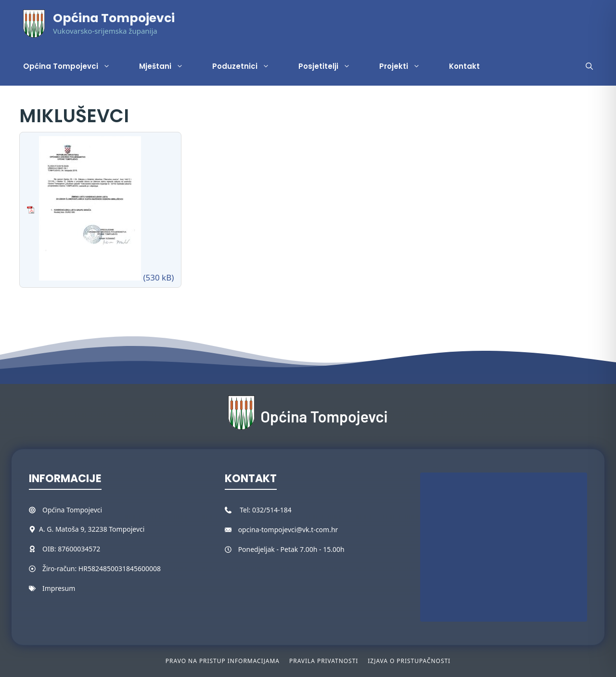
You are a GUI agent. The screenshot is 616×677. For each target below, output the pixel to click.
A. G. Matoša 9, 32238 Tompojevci (92, 529)
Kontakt (464, 66)
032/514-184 (272, 510)
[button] (589, 66)
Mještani (168, 66)
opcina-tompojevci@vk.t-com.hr (288, 530)
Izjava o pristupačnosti (409, 661)
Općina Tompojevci (114, 18)
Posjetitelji (332, 66)
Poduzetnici (248, 66)
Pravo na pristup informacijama (223, 661)
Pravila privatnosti (324, 661)
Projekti (407, 66)
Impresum (59, 588)
